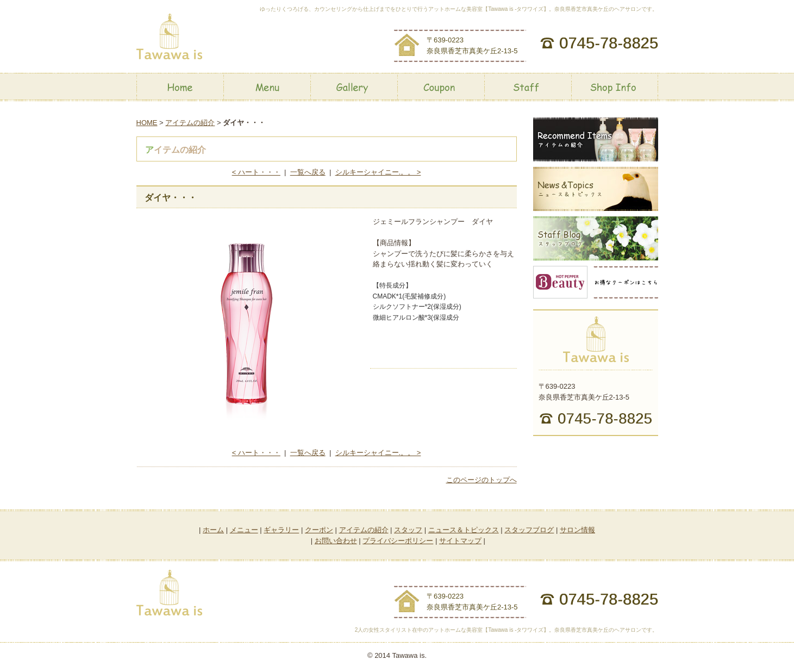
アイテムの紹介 (190, 123)
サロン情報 (577, 530)
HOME (147, 123)
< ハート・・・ (256, 172)
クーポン (319, 530)
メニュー (244, 530)
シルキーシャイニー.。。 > (378, 172)
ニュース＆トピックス (464, 530)
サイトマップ (460, 541)
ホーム (213, 530)
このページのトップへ (482, 480)
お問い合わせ (336, 541)
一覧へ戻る (308, 172)
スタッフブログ (529, 530)
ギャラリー (281, 530)
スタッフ (408, 530)
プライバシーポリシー (398, 541)
